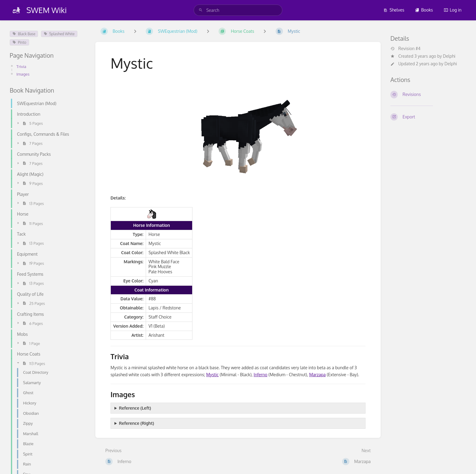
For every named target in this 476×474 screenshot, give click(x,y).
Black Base (24, 34)
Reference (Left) (135, 408)
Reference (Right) (137, 423)
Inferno (261, 375)
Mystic (212, 375)
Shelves (394, 10)
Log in (453, 10)
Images (23, 74)
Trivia (22, 66)
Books (424, 10)
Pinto (19, 42)
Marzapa (317, 375)
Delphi (449, 56)
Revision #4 (405, 49)
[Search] (201, 10)
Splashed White (59, 34)
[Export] (428, 117)
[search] (238, 10)
